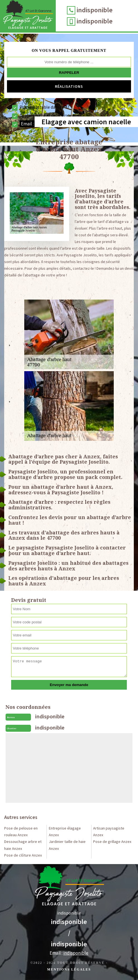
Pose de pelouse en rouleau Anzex (21, 831)
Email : (69, 953)
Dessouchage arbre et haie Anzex (23, 845)
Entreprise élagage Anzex (65, 831)
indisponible (95, 10)
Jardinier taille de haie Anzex (67, 845)
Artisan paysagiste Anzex (109, 831)
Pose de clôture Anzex (23, 855)
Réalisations (69, 86)
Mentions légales (69, 969)
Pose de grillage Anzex (112, 842)
